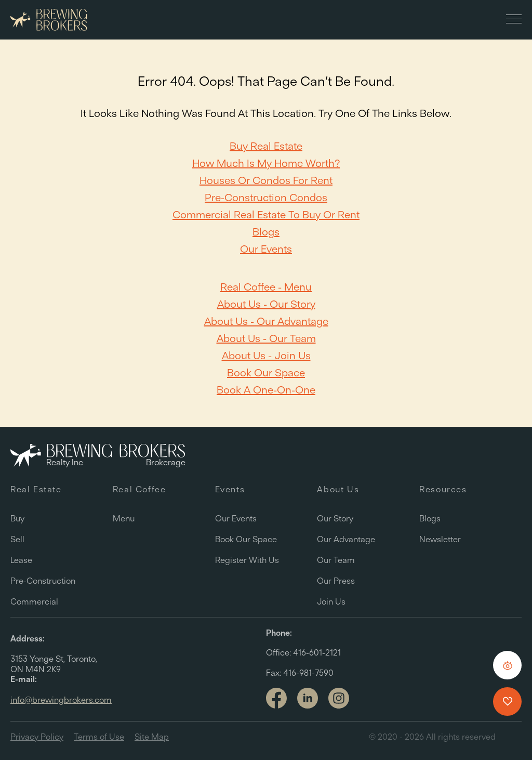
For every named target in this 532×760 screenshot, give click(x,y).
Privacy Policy (37, 737)
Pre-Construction (43, 581)
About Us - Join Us (266, 355)
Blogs (266, 232)
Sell (17, 539)
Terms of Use (99, 737)
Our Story (335, 518)
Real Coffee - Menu (266, 287)
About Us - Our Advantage (266, 321)
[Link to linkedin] (308, 698)
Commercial (34, 601)
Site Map (152, 737)
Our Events (266, 249)
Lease (21, 560)
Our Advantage (346, 539)
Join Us (331, 601)
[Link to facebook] (276, 699)
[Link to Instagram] (339, 699)
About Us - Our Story (266, 304)
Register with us (247, 560)
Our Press (336, 581)
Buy (17, 518)
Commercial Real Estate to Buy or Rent (266, 214)
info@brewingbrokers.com (61, 700)
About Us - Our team (266, 338)
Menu (124, 518)
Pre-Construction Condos (266, 197)
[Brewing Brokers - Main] (49, 20)
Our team (336, 560)
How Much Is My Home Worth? (266, 163)
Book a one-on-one (266, 390)
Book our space (266, 372)
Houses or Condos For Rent (266, 180)
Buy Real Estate (266, 146)
